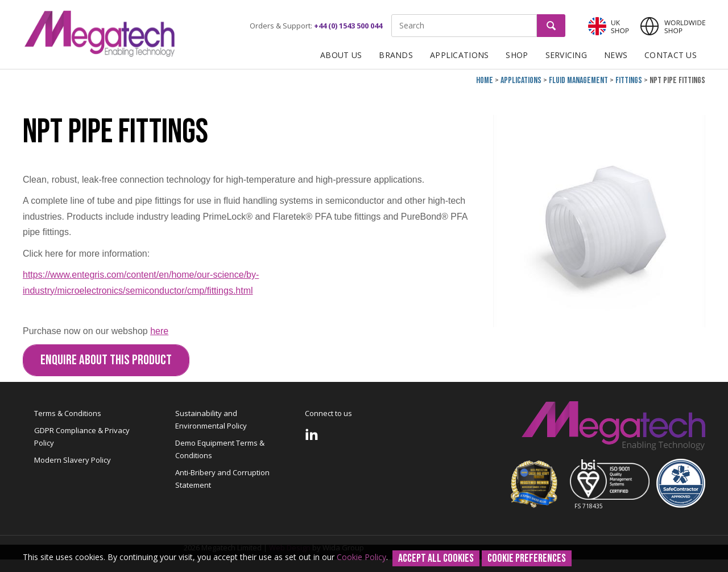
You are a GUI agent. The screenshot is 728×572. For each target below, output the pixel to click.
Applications (459, 55)
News (616, 55)
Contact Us (671, 55)
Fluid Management (578, 81)
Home (485, 81)
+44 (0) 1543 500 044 (348, 26)
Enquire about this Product (106, 360)
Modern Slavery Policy (73, 460)
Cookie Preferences (527, 558)
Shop (517, 55)
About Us (341, 55)
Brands (396, 55)
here (159, 331)
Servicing (566, 55)
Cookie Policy (361, 557)
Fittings (629, 81)
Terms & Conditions (68, 413)
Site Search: (392, 15)
